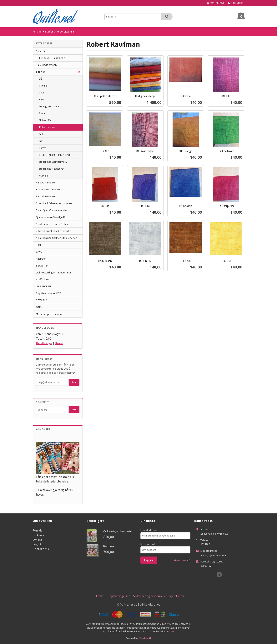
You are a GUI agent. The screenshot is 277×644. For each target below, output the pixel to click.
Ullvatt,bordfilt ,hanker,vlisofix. (54, 231)
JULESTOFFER (44, 286)
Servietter (42, 266)
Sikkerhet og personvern (149, 596)
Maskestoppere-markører (51, 314)
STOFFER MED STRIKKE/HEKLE (55, 155)
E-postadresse (149, 530)
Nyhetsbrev (177, 596)
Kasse (59, 343)
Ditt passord (148, 544)
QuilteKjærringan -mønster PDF (54, 272)
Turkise (43, 134)
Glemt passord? (182, 560)
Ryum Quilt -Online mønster (52, 210)
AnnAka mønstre (45, 182)
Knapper (41, 259)
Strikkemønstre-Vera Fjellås (52, 224)
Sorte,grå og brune (49, 106)
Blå (41, 79)
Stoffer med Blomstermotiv (53, 162)
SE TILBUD (42, 300)
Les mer (170, 631)
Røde (42, 113)
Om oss (38, 540)
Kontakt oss (41, 549)
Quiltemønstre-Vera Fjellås (51, 217)
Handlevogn (44, 343)
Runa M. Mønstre (45, 196)
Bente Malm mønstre (48, 189)
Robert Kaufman (48, 127)
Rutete (42, 148)
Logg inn (38, 544)
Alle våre (43, 176)
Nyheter (41, 51)
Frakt (100, 596)
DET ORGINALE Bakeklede (50, 58)
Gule (41, 93)
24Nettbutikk (145, 638)
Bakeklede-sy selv (47, 65)
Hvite (42, 100)
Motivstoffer (45, 120)
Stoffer (40, 72)
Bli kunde (39, 535)
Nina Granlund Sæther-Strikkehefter (56, 238)
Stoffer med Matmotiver (51, 169)
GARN (39, 307)
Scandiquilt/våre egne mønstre (54, 203)
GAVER (40, 252)
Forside (37, 32)
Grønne (43, 86)
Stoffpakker (43, 279)
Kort (38, 245)
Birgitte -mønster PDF (48, 293)
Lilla (41, 141)
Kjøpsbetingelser (118, 596)
